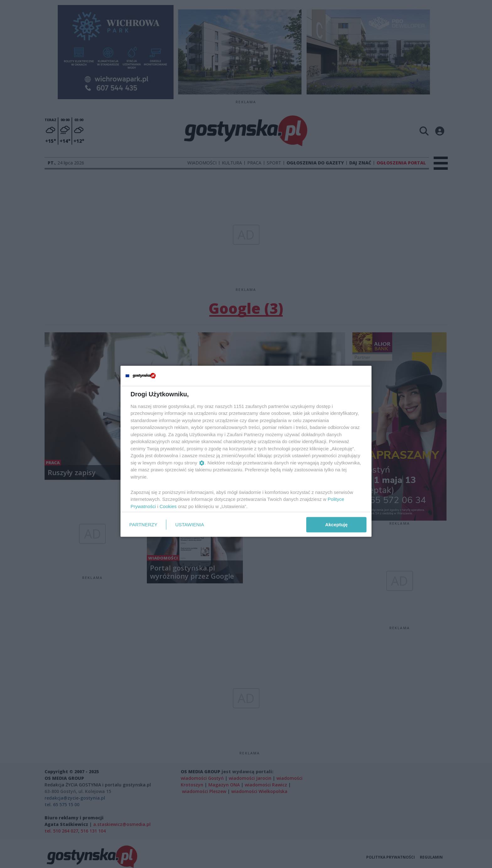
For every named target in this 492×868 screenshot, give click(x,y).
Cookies (168, 506)
